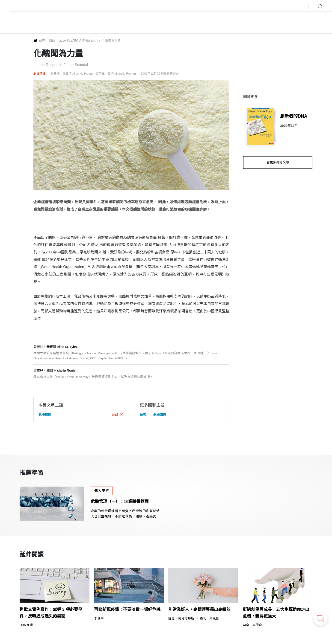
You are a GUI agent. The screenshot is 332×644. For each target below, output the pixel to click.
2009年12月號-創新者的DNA (78, 41)
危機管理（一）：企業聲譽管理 (120, 502)
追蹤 (117, 415)
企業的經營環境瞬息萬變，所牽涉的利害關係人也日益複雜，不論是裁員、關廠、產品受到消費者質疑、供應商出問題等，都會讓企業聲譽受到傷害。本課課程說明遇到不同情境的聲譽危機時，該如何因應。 (125, 514)
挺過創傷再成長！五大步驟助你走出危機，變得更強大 (276, 613)
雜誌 (52, 41)
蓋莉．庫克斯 (210, 618)
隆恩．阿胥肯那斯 (181, 618)
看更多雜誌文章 (278, 162)
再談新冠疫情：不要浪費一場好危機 (127, 609)
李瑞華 (99, 618)
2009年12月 (289, 126)
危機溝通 (160, 415)
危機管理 (39, 74)
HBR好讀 (26, 625)
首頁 (42, 41)
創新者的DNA (294, 116)
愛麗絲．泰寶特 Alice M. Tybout (72, 74)
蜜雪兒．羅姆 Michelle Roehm (116, 74)
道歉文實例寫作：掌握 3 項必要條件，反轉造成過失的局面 (51, 613)
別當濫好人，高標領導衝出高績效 (199, 609)
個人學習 (102, 491)
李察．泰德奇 (252, 625)
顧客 (143, 415)
